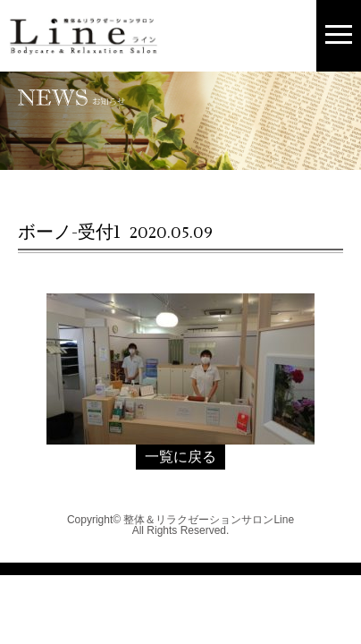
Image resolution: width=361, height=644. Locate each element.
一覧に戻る (180, 457)
